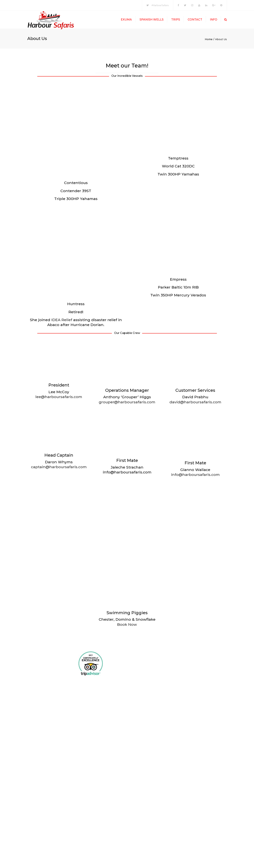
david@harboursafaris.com (195, 354)
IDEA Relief (62, 272)
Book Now (127, 792)
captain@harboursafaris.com (59, 635)
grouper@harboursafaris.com (127, 570)
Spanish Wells (152, 20)
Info (214, 20)
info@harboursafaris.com (195, 643)
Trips (176, 20)
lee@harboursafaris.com (59, 349)
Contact (195, 20)
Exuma (126, 20)
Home (209, 41)
